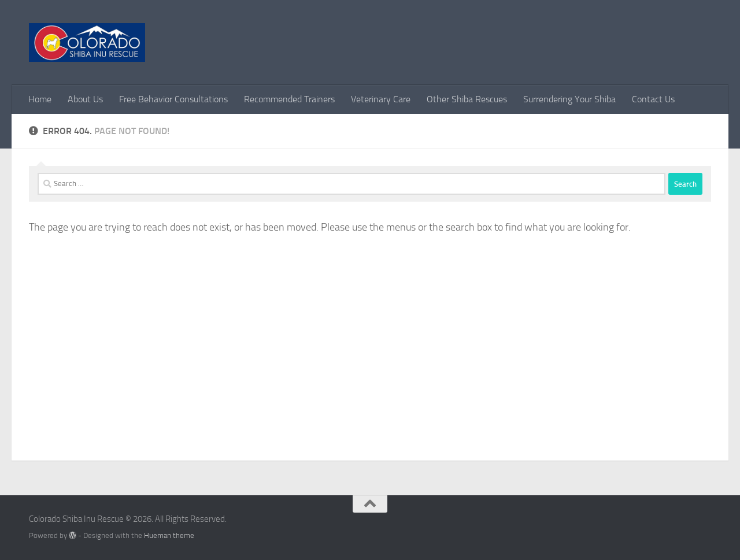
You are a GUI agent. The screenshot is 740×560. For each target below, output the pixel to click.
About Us (85, 99)
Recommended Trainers (289, 99)
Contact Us (653, 99)
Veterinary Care (381, 99)
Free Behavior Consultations (173, 99)
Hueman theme (169, 535)
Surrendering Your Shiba (569, 99)
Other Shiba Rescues (467, 99)
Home (40, 99)
